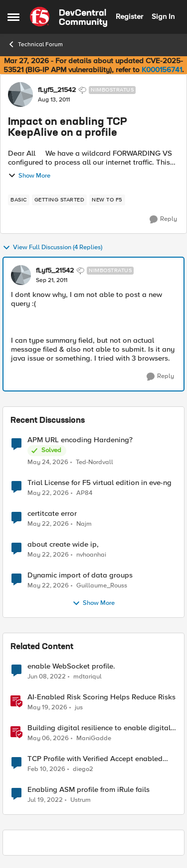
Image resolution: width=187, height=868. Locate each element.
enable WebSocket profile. (71, 666)
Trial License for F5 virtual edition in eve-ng (99, 483)
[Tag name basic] (19, 200)
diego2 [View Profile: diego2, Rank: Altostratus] (83, 769)
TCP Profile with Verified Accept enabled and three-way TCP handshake (95, 759)
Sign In (163, 16)
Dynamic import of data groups (80, 575)
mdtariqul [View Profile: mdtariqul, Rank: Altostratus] (88, 677)
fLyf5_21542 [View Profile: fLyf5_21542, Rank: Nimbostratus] (57, 90)
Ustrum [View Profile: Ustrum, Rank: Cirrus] (81, 800)
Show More (29, 176)
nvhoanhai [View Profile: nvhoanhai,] (91, 555)
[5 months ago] (46, 770)
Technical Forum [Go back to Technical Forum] (35, 44)
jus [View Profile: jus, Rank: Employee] (79, 708)
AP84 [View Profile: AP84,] (84, 493)
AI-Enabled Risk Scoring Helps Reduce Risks (101, 697)
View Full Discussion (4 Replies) (52, 248)
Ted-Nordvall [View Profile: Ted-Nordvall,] (94, 462)
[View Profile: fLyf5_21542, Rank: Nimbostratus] (20, 95)
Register (129, 16)
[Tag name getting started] (60, 200)
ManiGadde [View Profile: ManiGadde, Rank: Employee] (94, 738)
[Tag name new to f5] (107, 200)
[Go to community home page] (69, 17)
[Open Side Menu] (13, 17)
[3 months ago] (48, 739)
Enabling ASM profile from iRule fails (89, 790)
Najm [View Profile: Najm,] (84, 524)
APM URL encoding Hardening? (80, 440)
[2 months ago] (48, 462)
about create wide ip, (63, 544)
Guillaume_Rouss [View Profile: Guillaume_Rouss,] (102, 586)
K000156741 (162, 70)
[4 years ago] (47, 677)
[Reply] (163, 219)
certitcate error (52, 514)
